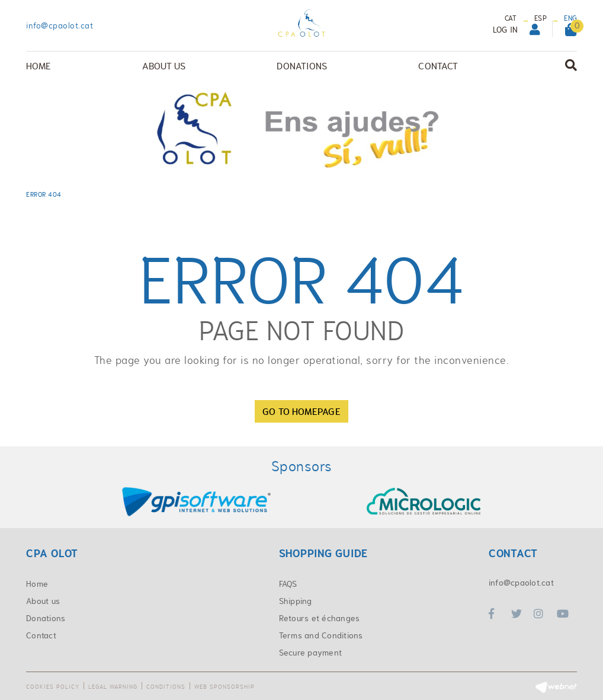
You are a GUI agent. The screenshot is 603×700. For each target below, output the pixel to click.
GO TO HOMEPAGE (301, 411)
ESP (541, 18)
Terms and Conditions (321, 635)
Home (37, 584)
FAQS (288, 584)
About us (43, 601)
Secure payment (311, 653)
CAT (511, 18)
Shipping (296, 601)
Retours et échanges (320, 618)
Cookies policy (53, 687)
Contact (41, 635)
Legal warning (113, 687)
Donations (46, 618)
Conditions (166, 687)
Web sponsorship (224, 687)
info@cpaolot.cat (60, 25)
